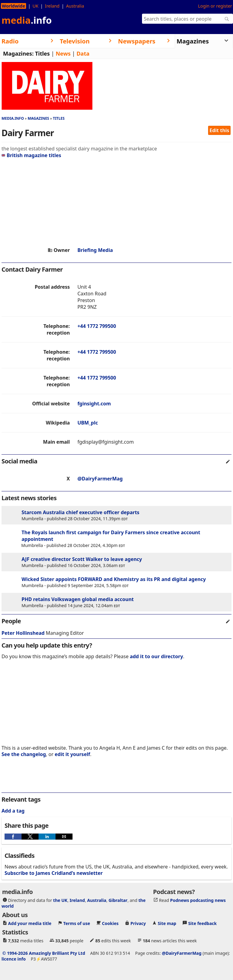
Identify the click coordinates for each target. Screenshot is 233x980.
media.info (13, 118)
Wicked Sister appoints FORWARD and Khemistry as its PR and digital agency (114, 579)
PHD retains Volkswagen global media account (78, 599)
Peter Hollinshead (23, 633)
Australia (75, 6)
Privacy (138, 923)
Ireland (52, 6)
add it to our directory (156, 656)
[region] (116, 203)
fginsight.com (94, 404)
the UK (60, 900)
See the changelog (24, 754)
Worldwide (14, 6)
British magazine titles (31, 155)
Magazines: (18, 53)
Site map (167, 923)
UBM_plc (88, 423)
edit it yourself (72, 754)
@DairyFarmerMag (100, 479)
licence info (14, 959)
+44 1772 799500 (97, 326)
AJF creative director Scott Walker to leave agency (82, 559)
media (27, 20)
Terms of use (77, 923)
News (63, 53)
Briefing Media (95, 250)
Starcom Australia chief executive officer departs (80, 512)
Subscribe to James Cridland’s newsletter (54, 873)
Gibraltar (118, 900)
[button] (13, 837)
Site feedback (202, 923)
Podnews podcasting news (198, 900)
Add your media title (30, 923)
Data (83, 53)
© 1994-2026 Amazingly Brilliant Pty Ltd (44, 953)
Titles (42, 53)
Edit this (219, 130)
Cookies (110, 923)
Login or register (215, 6)
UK (35, 6)
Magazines (38, 118)
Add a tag (13, 811)
